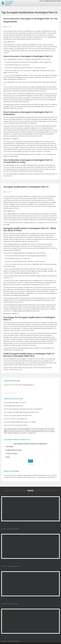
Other (8, 457)
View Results (31, 464)
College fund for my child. (14, 450)
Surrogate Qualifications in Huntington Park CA (26, 187)
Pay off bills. (10, 447)
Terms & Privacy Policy (10, 393)
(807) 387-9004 (55, 1)
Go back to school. (12, 454)
